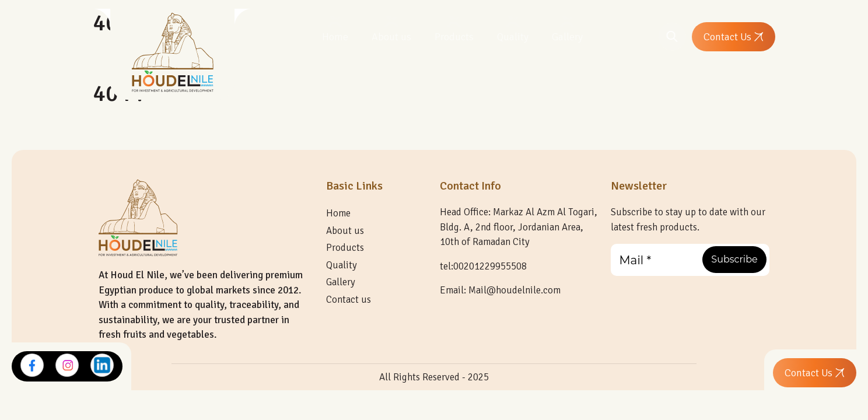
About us (391, 37)
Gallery (567, 37)
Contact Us (734, 37)
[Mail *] (690, 260)
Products (454, 37)
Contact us (349, 300)
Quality (513, 37)
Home (335, 37)
